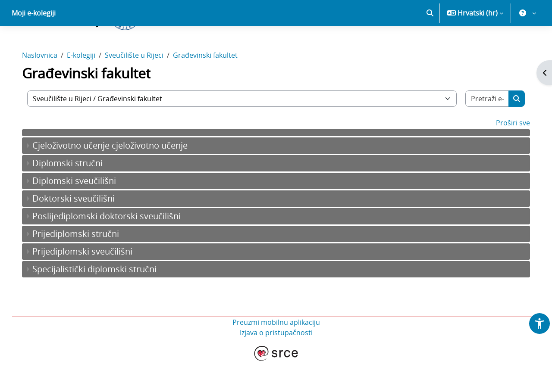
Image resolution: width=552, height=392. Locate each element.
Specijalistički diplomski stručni (103, 299)
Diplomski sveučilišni (83, 211)
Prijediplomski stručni (84, 264)
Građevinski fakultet (214, 85)
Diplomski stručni (76, 193)
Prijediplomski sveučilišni (91, 282)
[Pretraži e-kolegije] (480, 129)
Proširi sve (504, 153)
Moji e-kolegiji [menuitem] (34, 43)
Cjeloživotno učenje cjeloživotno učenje (119, 176)
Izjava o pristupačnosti (276, 363)
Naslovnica (48, 85)
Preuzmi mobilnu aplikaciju (276, 352)
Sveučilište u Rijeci (143, 85)
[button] (430, 43)
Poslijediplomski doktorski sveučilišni (115, 246)
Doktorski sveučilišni (82, 229)
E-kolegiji (90, 85)
